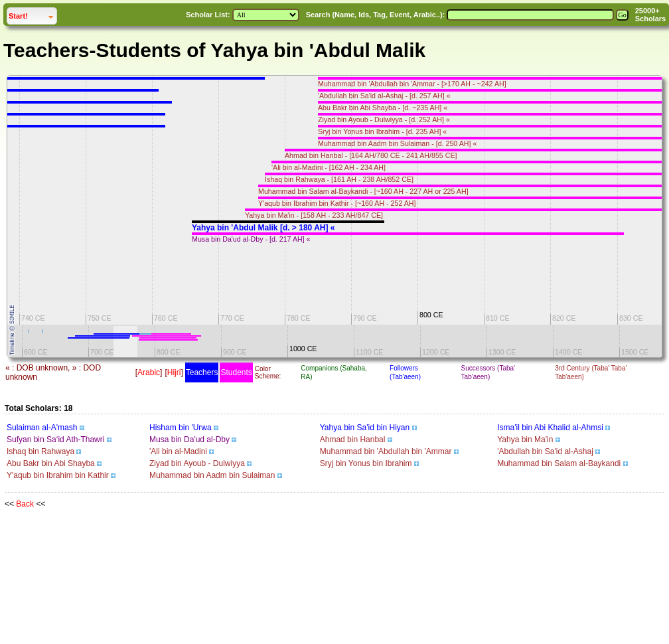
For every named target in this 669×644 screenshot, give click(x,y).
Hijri (174, 372)
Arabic (149, 372)
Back (25, 504)
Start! (33, 14)
